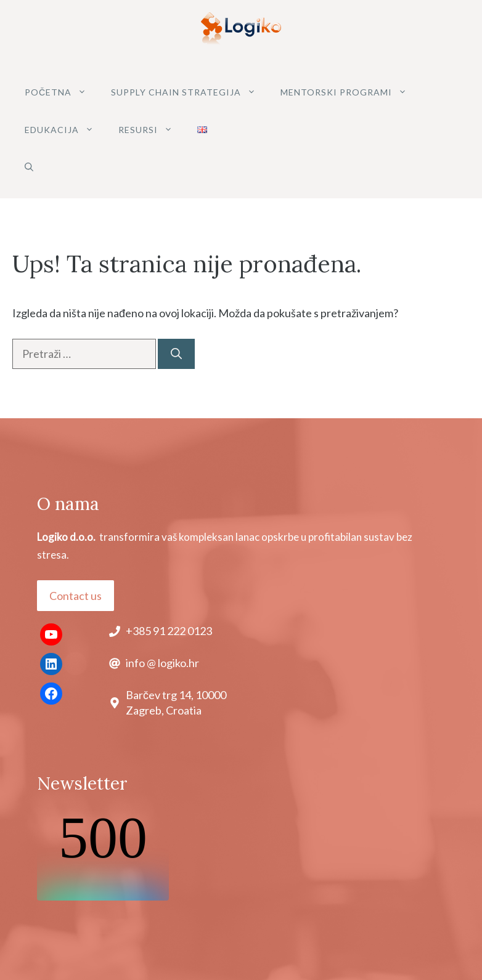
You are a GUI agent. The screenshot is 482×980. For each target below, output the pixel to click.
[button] (29, 167)
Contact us (76, 596)
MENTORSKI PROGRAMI (350, 92)
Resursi (152, 130)
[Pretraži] (176, 354)
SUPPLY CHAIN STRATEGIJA (190, 92)
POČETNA (62, 92)
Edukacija (65, 130)
